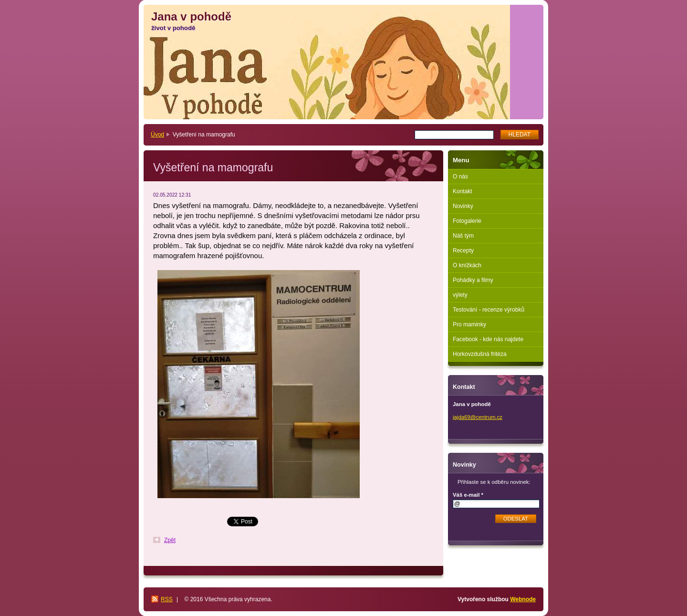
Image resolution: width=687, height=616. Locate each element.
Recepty (463, 251)
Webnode (523, 599)
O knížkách (467, 265)
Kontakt (463, 191)
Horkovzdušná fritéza (480, 354)
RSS (167, 599)
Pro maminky (469, 324)
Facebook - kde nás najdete (488, 339)
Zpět (170, 540)
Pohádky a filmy (473, 280)
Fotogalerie (467, 221)
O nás (460, 177)
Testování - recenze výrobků (489, 310)
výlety (460, 295)
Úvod (157, 135)
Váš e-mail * (468, 495)
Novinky (463, 206)
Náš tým (463, 236)
